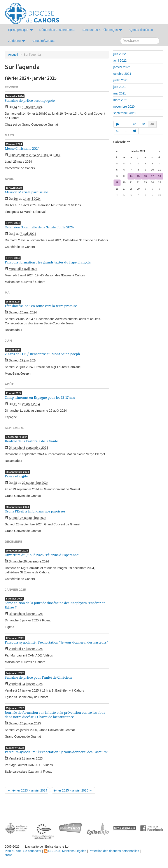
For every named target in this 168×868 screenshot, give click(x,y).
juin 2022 (120, 54)
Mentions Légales (74, 851)
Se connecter (32, 851)
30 (143, 124)
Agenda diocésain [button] (141, 30)
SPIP (8, 855)
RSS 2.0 (52, 851)
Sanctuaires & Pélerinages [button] (102, 30)
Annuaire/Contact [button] (44, 41)
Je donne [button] (17, 41)
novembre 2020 (124, 107)
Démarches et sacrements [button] (57, 30)
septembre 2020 (124, 113)
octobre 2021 (122, 74)
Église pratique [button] (20, 30)
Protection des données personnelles (114, 851)
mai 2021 (120, 93)
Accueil (13, 55)
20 (135, 124)
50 (118, 131)
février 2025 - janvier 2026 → (73, 790)
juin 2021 (120, 87)
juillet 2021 (121, 80)
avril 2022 (120, 60)
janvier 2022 (122, 67)
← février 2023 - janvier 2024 (27, 790)
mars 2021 (121, 100)
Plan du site (13, 851)
